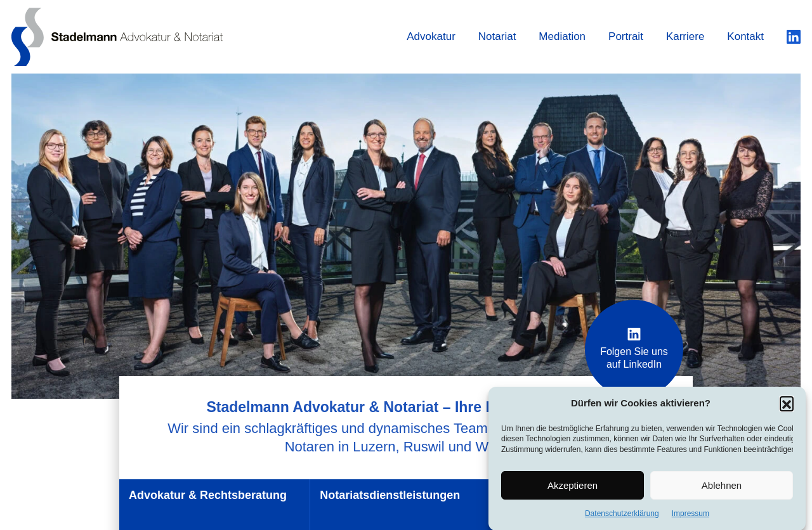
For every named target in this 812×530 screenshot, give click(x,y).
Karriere (685, 36)
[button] (787, 406)
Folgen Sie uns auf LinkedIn (634, 349)
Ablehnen (722, 487)
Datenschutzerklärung (622, 516)
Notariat (497, 36)
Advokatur (431, 36)
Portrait (626, 36)
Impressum (691, 516)
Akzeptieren (573, 487)
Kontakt (745, 36)
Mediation (562, 36)
